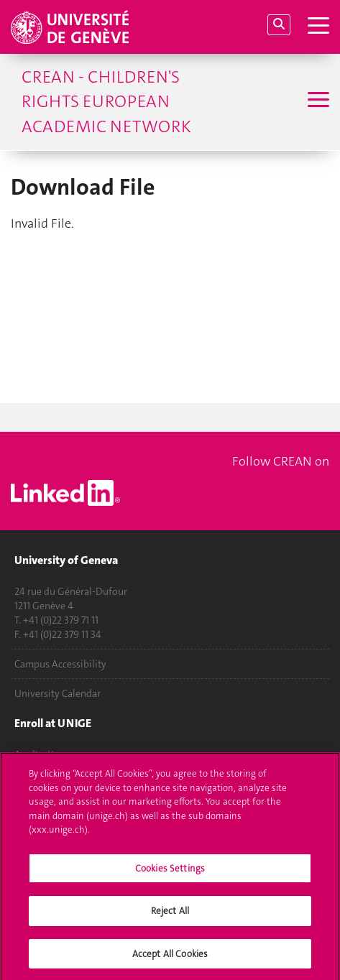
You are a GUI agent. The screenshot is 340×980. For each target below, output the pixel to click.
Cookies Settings (170, 873)
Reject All (170, 916)
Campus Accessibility (60, 664)
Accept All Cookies (170, 959)
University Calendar (58, 693)
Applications (42, 754)
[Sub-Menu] (317, 101)
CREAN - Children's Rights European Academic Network (106, 102)
